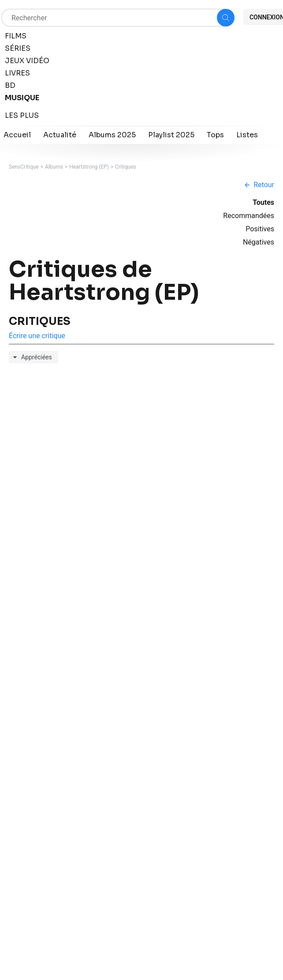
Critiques (126, 167)
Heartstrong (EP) (89, 167)
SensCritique (24, 167)
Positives (260, 229)
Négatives (259, 242)
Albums (54, 167)
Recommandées (249, 216)
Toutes (263, 202)
